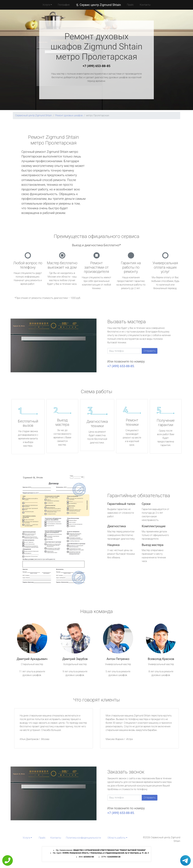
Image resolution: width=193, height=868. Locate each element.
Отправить (150, 351)
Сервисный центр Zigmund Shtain (34, 115)
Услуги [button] (46, 5)
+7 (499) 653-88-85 (96, 66)
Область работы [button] (116, 838)
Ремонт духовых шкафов (69, 115)
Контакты (145, 5)
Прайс (130, 5)
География (64, 5)
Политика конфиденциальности (83, 838)
